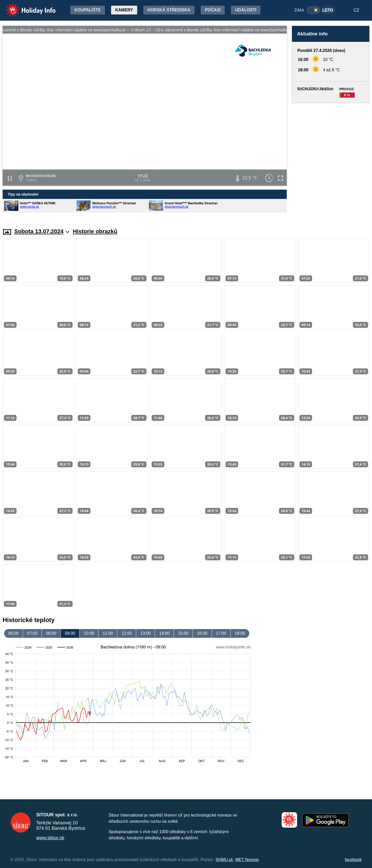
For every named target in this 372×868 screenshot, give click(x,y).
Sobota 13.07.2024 (42, 231)
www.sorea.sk (29, 207)
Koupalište (88, 10)
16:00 (202, 633)
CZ (356, 10)
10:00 (89, 633)
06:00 (13, 633)
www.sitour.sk (50, 838)
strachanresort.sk (104, 207)
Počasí (213, 10)
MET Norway (247, 860)
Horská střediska (169, 10)
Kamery (124, 10)
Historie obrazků (95, 231)
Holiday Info (26, 7)
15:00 (183, 633)
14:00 (164, 633)
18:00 (240, 633)
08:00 (51, 633)
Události (246, 10)
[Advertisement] (331, 161)
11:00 (108, 633)
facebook (353, 860)
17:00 (221, 633)
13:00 (145, 633)
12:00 (127, 633)
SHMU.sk (224, 860)
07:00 (32, 633)
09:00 (70, 633)
